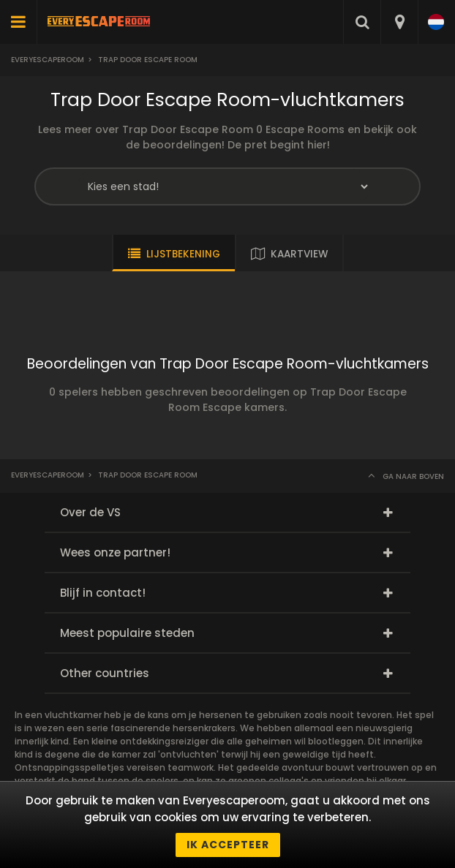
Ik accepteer (228, 845)
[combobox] (399, 22)
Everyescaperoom (48, 60)
